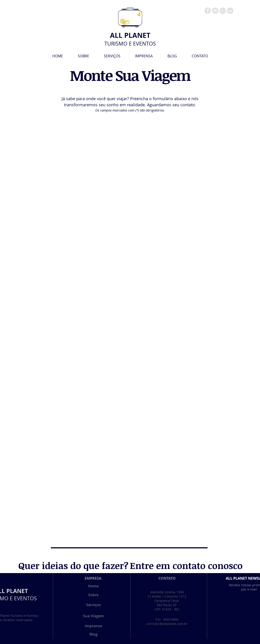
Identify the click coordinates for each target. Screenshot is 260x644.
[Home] (93, 586)
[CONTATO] (167, 578)
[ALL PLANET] (130, 35)
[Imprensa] (94, 626)
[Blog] (94, 634)
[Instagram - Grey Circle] (215, 11)
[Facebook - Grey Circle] (208, 11)
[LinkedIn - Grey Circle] (230, 11)
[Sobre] (93, 595)
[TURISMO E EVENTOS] (130, 44)
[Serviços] (94, 605)
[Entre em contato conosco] (186, 566)
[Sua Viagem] (94, 616)
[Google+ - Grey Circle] (223, 11)
